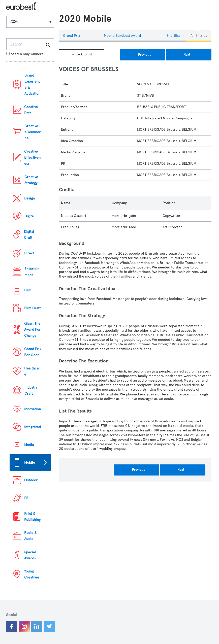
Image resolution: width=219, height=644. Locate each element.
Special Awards (30, 555)
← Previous (143, 55)
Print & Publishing (32, 517)
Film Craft (32, 308)
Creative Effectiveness (32, 158)
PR (26, 498)
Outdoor (31, 480)
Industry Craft (31, 391)
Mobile (30, 463)
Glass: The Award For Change (32, 330)
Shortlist (173, 36)
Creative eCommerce (33, 132)
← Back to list (82, 54)
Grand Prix (71, 36)
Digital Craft (29, 235)
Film (28, 290)
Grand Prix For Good (33, 352)
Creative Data (31, 110)
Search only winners (25, 54)
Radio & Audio (30, 536)
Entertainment (32, 272)
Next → (189, 55)
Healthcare (32, 371)
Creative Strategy (31, 180)
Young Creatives (32, 574)
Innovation (33, 409)
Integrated (33, 427)
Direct (29, 253)
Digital (29, 216)
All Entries (199, 36)
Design (29, 198)
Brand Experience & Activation (33, 84)
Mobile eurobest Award (122, 36)
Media (29, 445)
